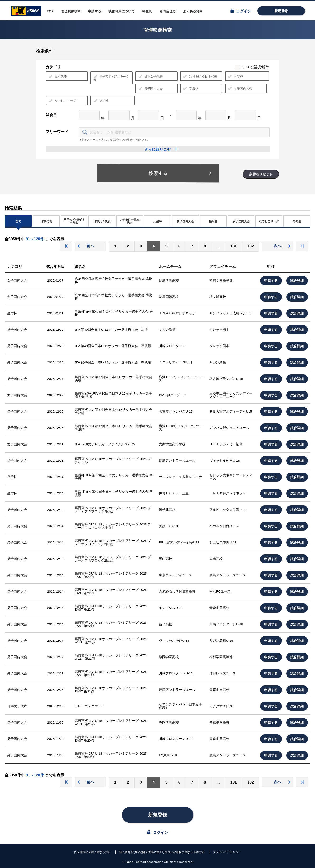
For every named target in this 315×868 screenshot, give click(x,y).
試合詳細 (297, 281)
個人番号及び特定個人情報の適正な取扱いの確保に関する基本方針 (162, 852)
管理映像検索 (71, 11)
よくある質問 (193, 11)
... (218, 246)
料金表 (147, 11)
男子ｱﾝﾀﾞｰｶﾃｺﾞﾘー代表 (111, 78)
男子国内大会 (150, 88)
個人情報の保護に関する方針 (92, 852)
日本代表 (58, 76)
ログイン (241, 11)
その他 (101, 101)
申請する (95, 11)
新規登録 (281, 11)
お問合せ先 (167, 11)
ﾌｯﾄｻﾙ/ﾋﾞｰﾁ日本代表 (200, 76)
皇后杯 (191, 88)
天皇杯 (235, 76)
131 (234, 246)
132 (251, 246)
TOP (50, 11)
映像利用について (122, 11)
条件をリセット (261, 174)
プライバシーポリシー (227, 852)
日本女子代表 (150, 76)
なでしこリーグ (62, 101)
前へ (86, 246)
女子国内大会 (240, 88)
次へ (282, 246)
